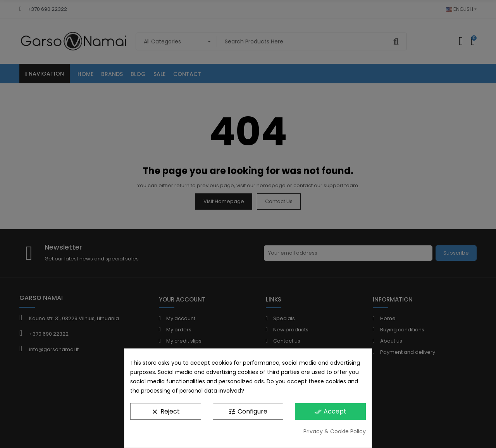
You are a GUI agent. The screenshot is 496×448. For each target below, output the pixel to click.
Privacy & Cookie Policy (335, 431)
